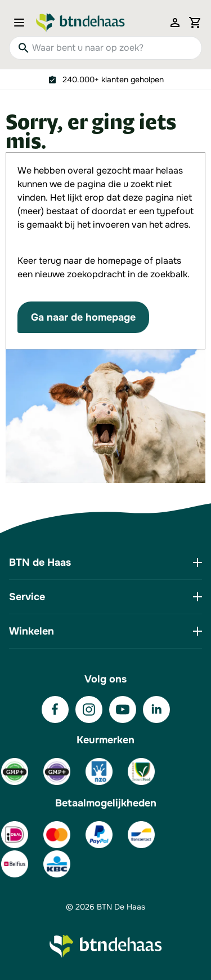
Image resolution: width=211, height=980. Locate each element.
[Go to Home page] (80, 23)
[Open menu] (23, 23)
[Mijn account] (175, 23)
